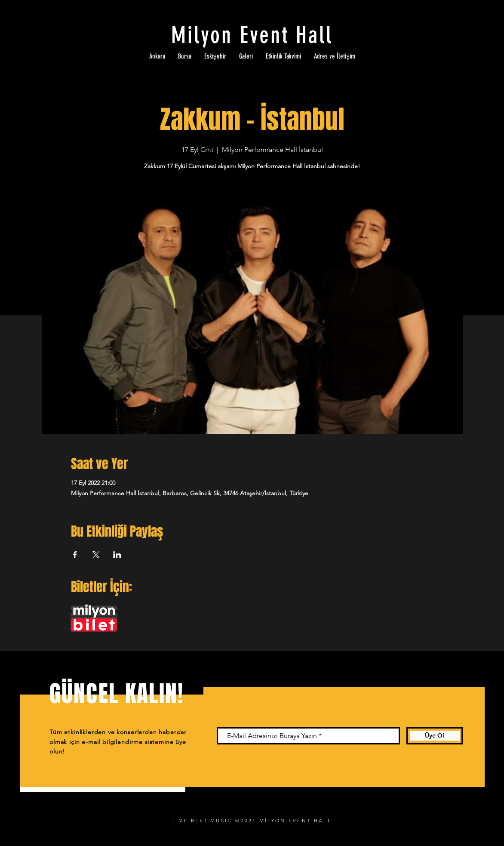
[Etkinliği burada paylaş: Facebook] (75, 555)
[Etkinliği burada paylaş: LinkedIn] (117, 555)
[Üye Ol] (435, 736)
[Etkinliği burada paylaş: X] (96, 555)
